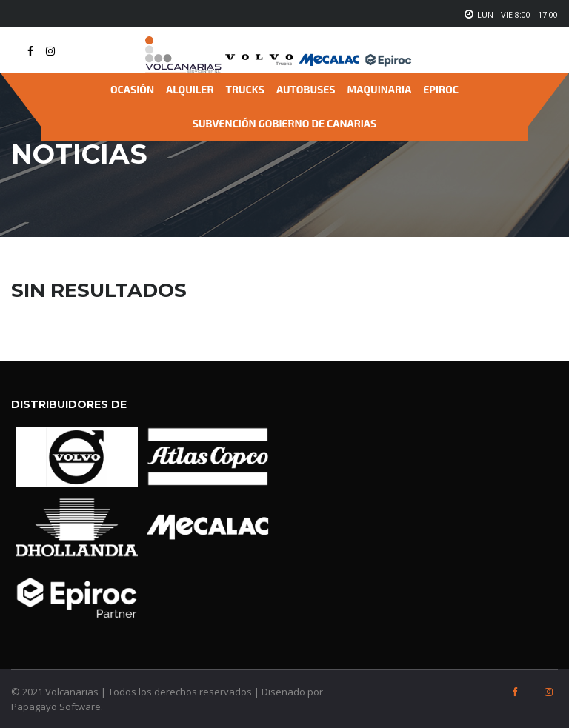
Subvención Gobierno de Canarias (284, 123)
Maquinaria (380, 89)
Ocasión (132, 89)
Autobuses (306, 89)
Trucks (245, 89)
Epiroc (441, 89)
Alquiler (190, 89)
